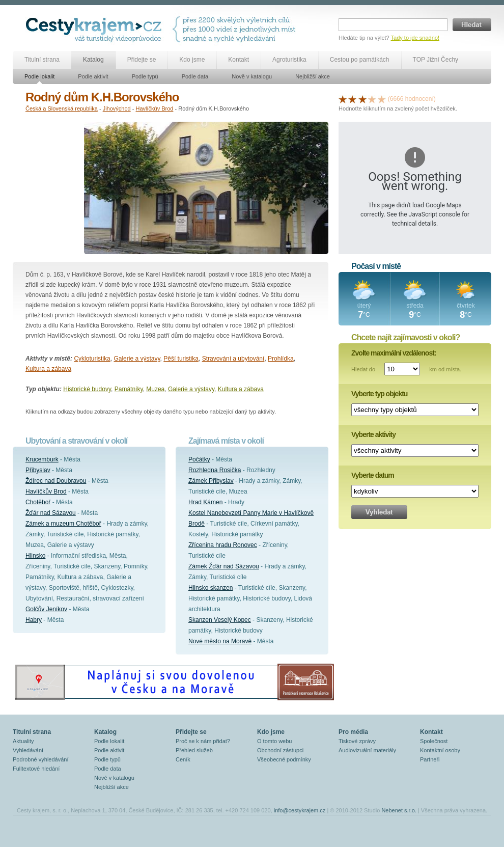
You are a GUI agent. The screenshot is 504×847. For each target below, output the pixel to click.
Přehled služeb (194, 750)
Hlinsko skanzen (211, 588)
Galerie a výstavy (137, 359)
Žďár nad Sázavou (51, 513)
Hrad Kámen (205, 502)
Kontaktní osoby (440, 750)
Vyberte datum (373, 475)
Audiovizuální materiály (367, 750)
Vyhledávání (28, 750)
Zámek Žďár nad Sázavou (224, 566)
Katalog (93, 60)
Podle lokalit (39, 76)
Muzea (155, 389)
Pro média (353, 732)
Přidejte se (142, 60)
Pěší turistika (181, 359)
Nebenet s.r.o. (399, 810)
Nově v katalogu (252, 76)
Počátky (199, 459)
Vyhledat (379, 512)
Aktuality (23, 741)
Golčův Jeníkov (46, 609)
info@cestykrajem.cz (300, 810)
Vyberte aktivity (373, 434)
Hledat (472, 25)
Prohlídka (281, 359)
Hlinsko (35, 556)
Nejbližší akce (313, 76)
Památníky (129, 389)
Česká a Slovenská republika (62, 108)
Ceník (183, 759)
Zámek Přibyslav (211, 481)
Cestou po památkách (360, 60)
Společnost (434, 741)
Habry (34, 620)
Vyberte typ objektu (379, 394)
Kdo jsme (192, 60)
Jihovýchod (117, 108)
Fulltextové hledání (36, 769)
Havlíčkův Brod (154, 108)
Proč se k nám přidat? (203, 741)
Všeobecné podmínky (284, 759)
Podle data (195, 76)
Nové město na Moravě (220, 641)
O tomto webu (274, 741)
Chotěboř (38, 502)
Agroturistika (289, 60)
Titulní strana (42, 60)
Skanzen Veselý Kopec (220, 620)
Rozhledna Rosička (215, 470)
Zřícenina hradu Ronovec (223, 545)
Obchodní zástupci (280, 750)
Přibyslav (38, 470)
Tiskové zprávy (357, 741)
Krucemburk (42, 459)
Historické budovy (87, 389)
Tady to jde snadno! (415, 38)
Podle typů (145, 76)
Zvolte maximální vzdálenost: (394, 353)
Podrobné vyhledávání (40, 759)
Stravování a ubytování (233, 359)
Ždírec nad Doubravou (56, 481)
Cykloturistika (92, 359)
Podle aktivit (93, 76)
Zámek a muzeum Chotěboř (63, 524)
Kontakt (239, 60)
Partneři (430, 759)
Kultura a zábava (48, 369)
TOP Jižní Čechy (436, 60)
